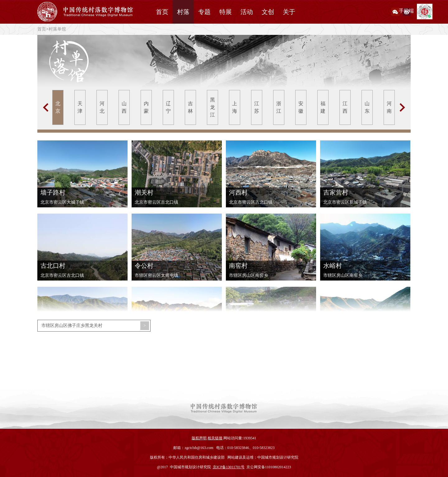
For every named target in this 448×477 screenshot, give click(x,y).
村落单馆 (57, 29)
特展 (226, 12)
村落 (183, 12)
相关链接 (215, 438)
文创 (268, 12)
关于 (289, 12)
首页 (162, 12)
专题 (204, 12)
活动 (247, 12)
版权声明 (199, 438)
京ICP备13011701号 (229, 467)
